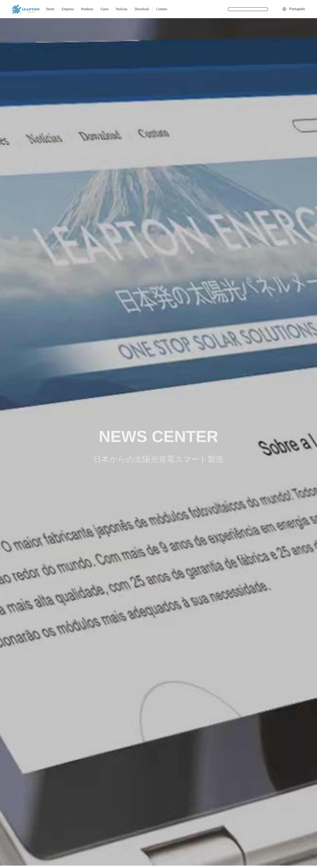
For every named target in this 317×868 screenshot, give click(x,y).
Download (142, 9)
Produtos (87, 9)
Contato (162, 9)
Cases (105, 9)
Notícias (122, 9)
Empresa (68, 9)
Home (50, 9)
